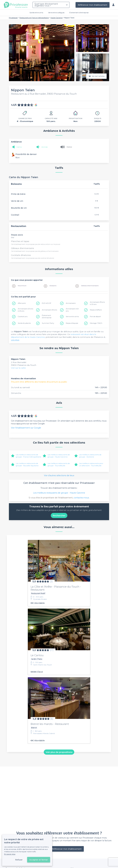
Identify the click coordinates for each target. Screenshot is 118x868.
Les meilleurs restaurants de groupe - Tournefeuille (59, 464)
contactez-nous (81, 498)
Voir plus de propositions (59, 752)
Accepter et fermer (39, 860)
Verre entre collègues (56, 13)
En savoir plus (10, 854)
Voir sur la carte (18, 368)
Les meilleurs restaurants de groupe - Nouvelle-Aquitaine (27, 464)
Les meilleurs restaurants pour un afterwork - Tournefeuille (91, 464)
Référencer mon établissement (93, 5)
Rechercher (59, 515)
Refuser (19, 860)
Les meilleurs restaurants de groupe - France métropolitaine (28, 456)
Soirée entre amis (36, 13)
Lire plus (15, 340)
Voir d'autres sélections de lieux (59, 475)
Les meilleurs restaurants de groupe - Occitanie (90, 456)
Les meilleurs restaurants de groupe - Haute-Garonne (59, 456)
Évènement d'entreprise (79, 13)
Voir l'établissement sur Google (26, 428)
